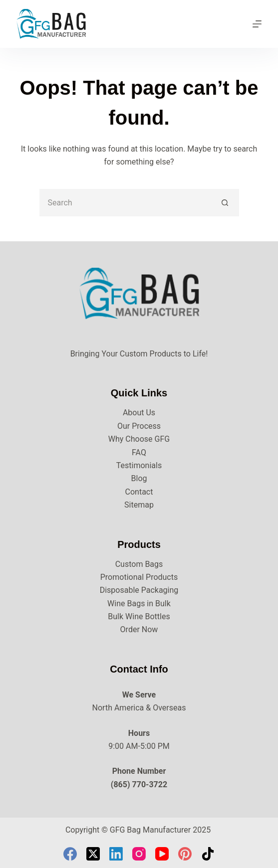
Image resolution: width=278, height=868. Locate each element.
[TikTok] (208, 854)
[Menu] (257, 24)
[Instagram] (139, 854)
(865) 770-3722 (139, 784)
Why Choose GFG (139, 439)
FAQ (139, 452)
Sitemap (139, 505)
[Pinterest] (185, 854)
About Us (139, 413)
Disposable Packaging (139, 590)
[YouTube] (162, 854)
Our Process (139, 426)
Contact (139, 492)
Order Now (139, 629)
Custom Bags (139, 564)
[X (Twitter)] (93, 854)
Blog (139, 478)
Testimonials (139, 465)
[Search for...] (126, 203)
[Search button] (225, 203)
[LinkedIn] (116, 854)
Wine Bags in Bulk (139, 604)
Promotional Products (139, 577)
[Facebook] (70, 854)
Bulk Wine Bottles (139, 616)
